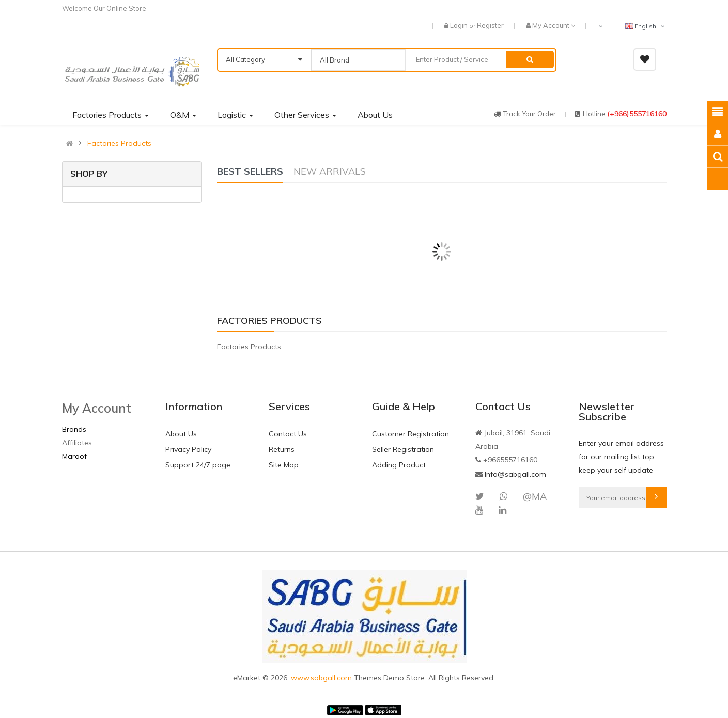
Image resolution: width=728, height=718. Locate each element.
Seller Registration (403, 449)
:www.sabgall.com (322, 678)
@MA (535, 496)
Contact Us (288, 434)
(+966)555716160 (637, 114)
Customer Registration (411, 434)
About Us (181, 434)
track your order (525, 114)
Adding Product (399, 465)
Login (460, 25)
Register (490, 25)
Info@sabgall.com (515, 474)
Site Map (284, 465)
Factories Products (119, 143)
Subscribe (656, 497)
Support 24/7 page (198, 465)
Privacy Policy (188, 449)
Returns (282, 449)
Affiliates (77, 443)
